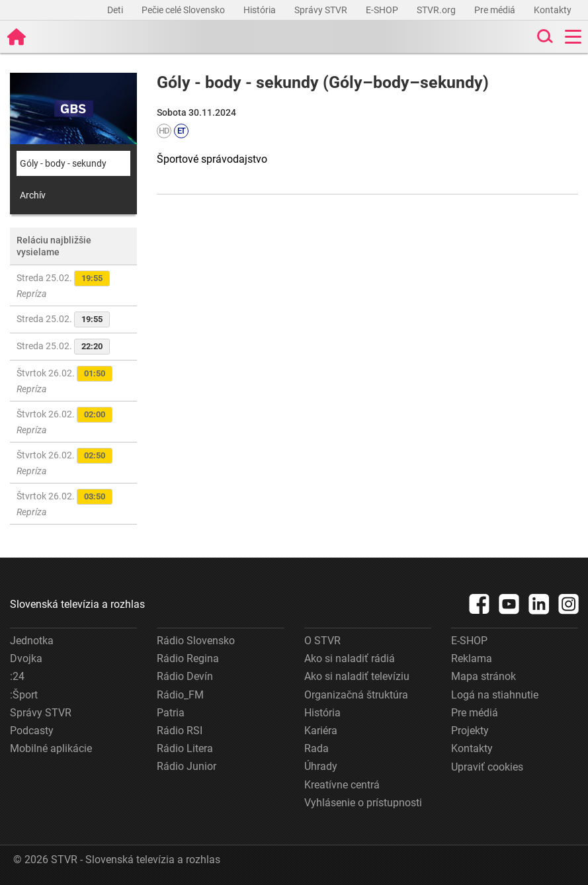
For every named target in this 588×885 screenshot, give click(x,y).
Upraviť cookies (487, 767)
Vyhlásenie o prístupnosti (363, 803)
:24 (17, 676)
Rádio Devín (185, 676)
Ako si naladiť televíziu (357, 676)
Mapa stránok (483, 676)
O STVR (322, 641)
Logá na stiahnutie (495, 695)
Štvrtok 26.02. (64, 380)
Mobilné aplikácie (51, 748)
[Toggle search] (544, 37)
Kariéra (321, 731)
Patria (171, 713)
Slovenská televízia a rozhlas (77, 604)
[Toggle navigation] (573, 37)
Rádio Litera (185, 748)
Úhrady (321, 766)
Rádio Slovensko (196, 641)
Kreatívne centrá (342, 785)
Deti (116, 10)
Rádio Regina (188, 658)
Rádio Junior (187, 766)
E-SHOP (383, 10)
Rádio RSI (180, 731)
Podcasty (32, 731)
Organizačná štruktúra (356, 695)
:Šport (24, 695)
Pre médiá (496, 10)
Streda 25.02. (63, 285)
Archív (33, 195)
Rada (316, 748)
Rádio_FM (180, 695)
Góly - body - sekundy (63, 163)
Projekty (470, 731)
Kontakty (553, 10)
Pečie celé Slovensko (184, 10)
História (261, 10)
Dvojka (26, 658)
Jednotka (32, 641)
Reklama (472, 658)
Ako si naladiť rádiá (350, 658)
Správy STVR (322, 10)
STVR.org (437, 10)
